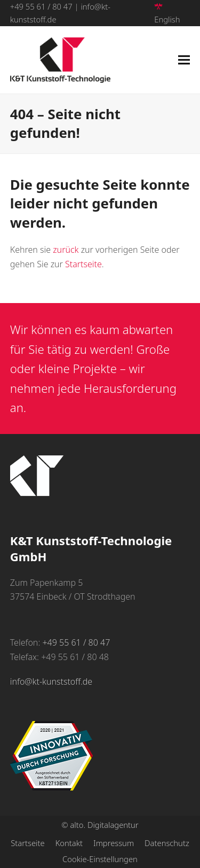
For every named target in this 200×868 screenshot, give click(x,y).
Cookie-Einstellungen (100, 859)
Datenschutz (167, 843)
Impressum (114, 843)
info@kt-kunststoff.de (51, 681)
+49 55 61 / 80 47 (41, 6)
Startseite (83, 264)
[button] (184, 60)
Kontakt (69, 843)
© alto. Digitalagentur (100, 825)
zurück (66, 250)
